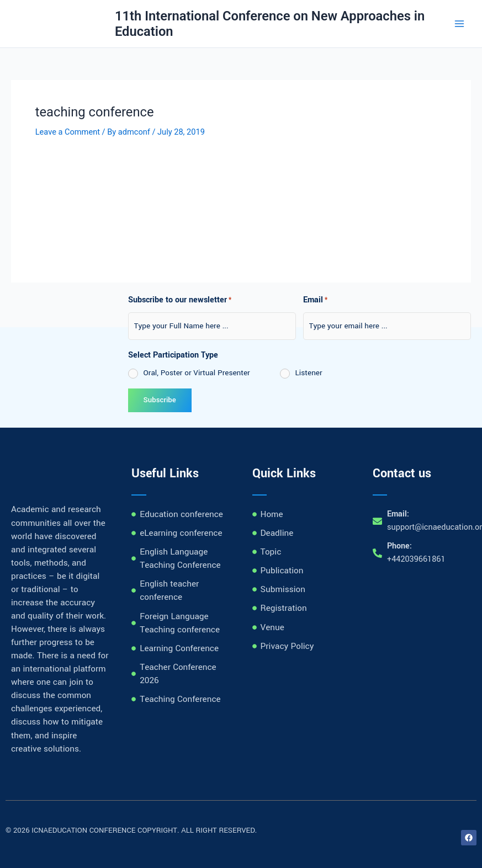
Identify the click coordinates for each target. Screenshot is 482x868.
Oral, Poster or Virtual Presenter (197, 373)
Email (315, 301)
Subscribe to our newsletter (180, 301)
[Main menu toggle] (459, 24)
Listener (309, 373)
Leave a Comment (68, 132)
